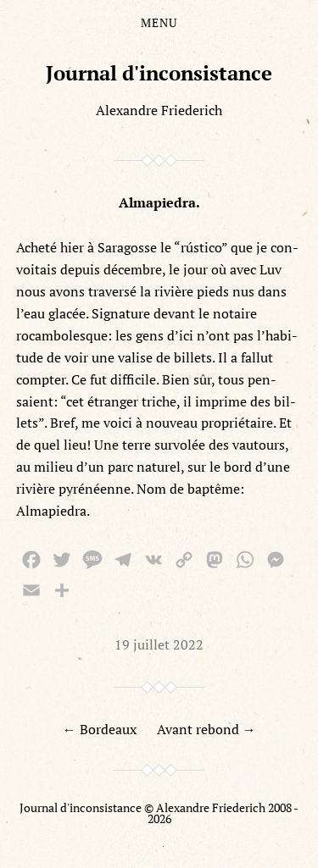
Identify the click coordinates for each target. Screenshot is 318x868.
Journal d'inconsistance (159, 73)
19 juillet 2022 (159, 644)
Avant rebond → (206, 729)
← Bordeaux (100, 729)
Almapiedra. (159, 202)
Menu (159, 23)
